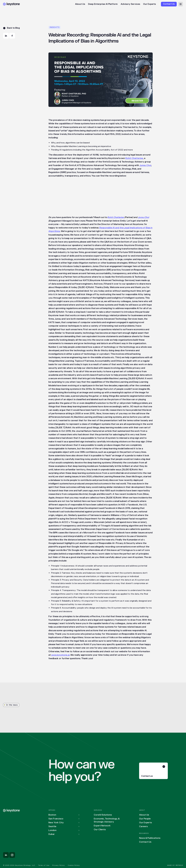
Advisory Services (130, 4)
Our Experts (149, 4)
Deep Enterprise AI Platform (103, 4)
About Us (80, 4)
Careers (143, 826)
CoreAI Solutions (103, 815)
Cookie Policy (74, 865)
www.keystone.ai (60, 655)
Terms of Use (44, 865)
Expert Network (102, 826)
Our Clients (100, 830)
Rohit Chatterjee (134, 158)
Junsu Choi (145, 165)
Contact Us (145, 842)
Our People (145, 819)
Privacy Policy (58, 865)
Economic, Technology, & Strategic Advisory (107, 820)
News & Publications (150, 838)
